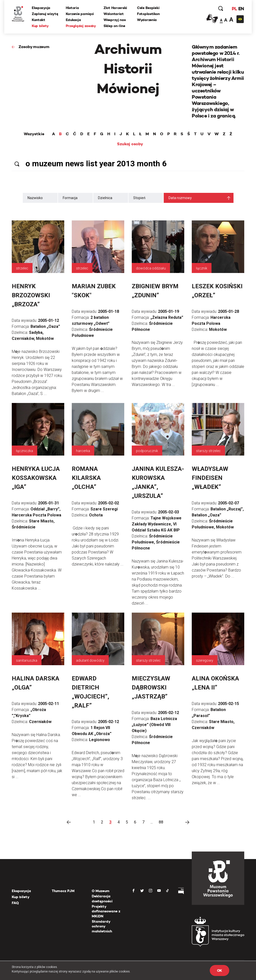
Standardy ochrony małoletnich (102, 926)
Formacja (70, 198)
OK (219, 970)
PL (234, 9)
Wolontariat (114, 14)
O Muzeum (101, 891)
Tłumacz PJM (63, 891)
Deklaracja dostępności (102, 899)
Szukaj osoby (130, 144)
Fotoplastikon (148, 14)
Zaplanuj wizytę (45, 14)
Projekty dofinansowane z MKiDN (106, 911)
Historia (72, 8)
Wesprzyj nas (115, 20)
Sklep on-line (114, 26)
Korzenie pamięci (80, 14)
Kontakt (38, 20)
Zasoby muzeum (34, 47)
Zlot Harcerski (115, 8)
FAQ (15, 903)
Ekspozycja (41, 8)
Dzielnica (105, 198)
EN (241, 9)
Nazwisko (35, 198)
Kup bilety (40, 26)
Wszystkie (34, 134)
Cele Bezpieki (148, 8)
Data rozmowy (180, 198)
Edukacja (73, 20)
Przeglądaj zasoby (81, 26)
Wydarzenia (147, 20)
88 (161, 822)
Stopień (139, 198)
